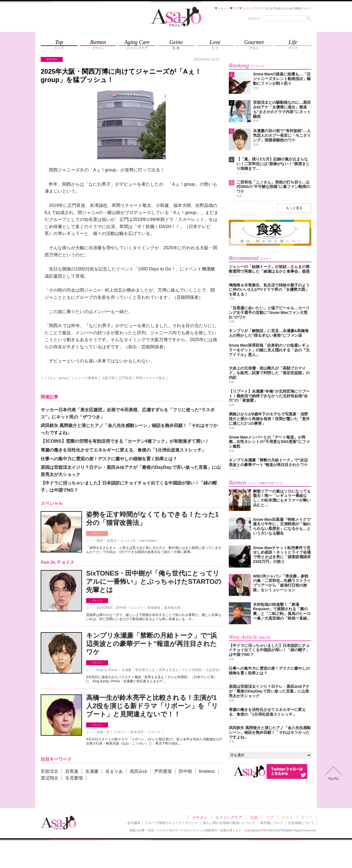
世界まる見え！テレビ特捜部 (180, 670)
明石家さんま (145, 670)
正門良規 (125, 378)
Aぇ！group (59, 378)
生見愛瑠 (74, 778)
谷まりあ (114, 771)
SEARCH (254, 18)
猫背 (100, 541)
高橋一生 (103, 732)
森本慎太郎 (172, 608)
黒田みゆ (139, 771)
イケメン (97, 600)
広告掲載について (301, 823)
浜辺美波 (212, 670)
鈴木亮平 (137, 732)
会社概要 (134, 823)
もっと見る (294, 208)
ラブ (270, 817)
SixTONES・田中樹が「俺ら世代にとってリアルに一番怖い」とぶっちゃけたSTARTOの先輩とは (154, 581)
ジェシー (137, 608)
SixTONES (105, 608)
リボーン (120, 732)
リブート (154, 732)
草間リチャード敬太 (150, 378)
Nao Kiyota (148, 541)
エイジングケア (229, 817)
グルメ (287, 817)
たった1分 (128, 541)
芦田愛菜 (163, 771)
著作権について (272, 823)
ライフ (97, 533)
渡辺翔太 (50, 778)
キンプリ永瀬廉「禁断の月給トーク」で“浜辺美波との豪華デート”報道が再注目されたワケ (152, 644)
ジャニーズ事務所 (84, 378)
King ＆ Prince (107, 670)
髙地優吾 (154, 608)
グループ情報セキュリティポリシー (172, 823)
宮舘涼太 (50, 771)
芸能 (254, 817)
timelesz (207, 771)
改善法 (112, 541)
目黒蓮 (72, 771)
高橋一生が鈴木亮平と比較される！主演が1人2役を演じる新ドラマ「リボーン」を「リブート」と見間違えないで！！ (152, 706)
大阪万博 (108, 378)
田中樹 (121, 608)
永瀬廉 (127, 670)
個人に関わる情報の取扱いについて (229, 823)
